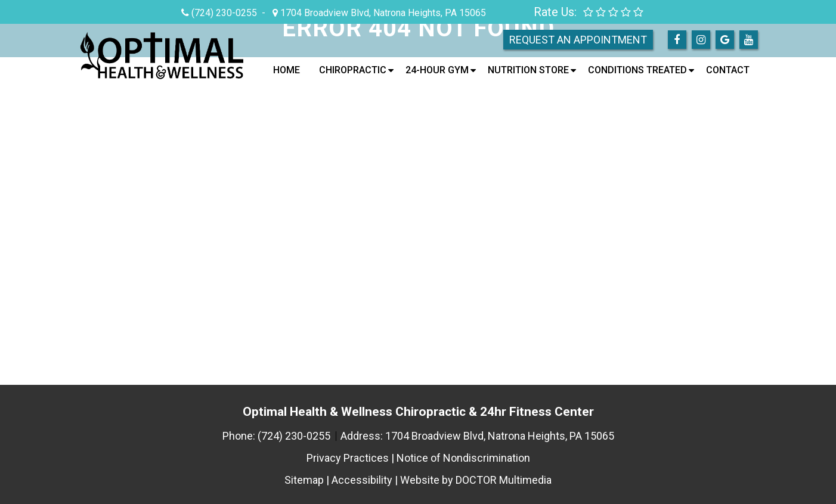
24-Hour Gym (437, 70)
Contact (728, 70)
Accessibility (362, 480)
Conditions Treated (637, 70)
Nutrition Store (528, 70)
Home (287, 70)
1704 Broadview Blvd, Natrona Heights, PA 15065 (382, 13)
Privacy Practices (348, 458)
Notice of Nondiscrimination (463, 458)
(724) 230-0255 (224, 13)
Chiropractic (353, 70)
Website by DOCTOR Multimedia (476, 480)
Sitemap (304, 480)
